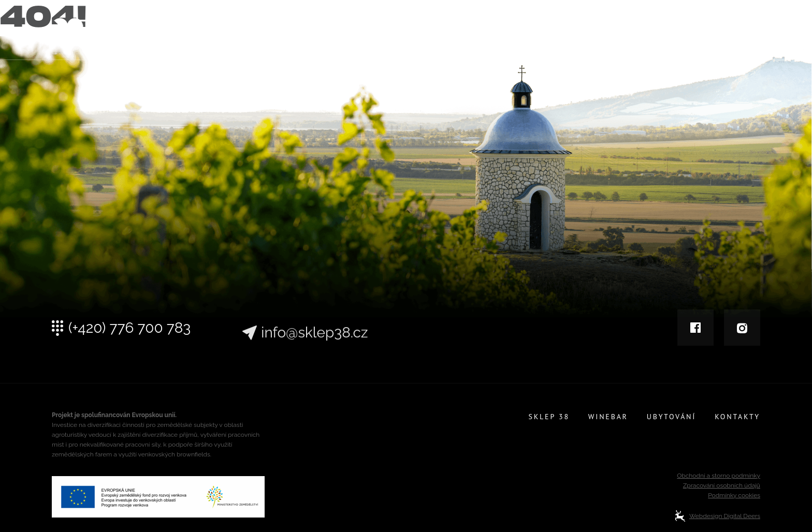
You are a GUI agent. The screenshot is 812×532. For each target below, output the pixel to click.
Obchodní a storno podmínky (719, 476)
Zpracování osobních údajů (722, 485)
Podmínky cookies (734, 495)
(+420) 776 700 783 (129, 332)
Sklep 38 (549, 32)
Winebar (608, 32)
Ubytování (672, 32)
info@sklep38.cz (314, 343)
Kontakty (738, 32)
